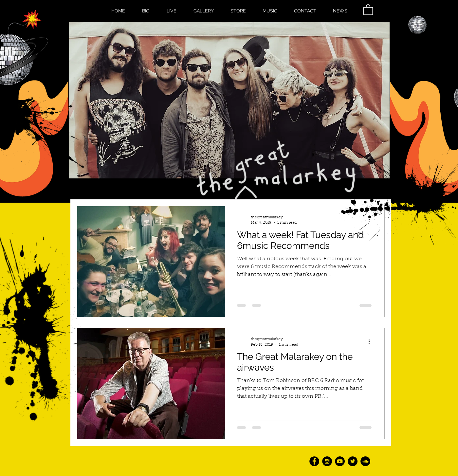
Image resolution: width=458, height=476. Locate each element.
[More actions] (372, 341)
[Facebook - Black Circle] (314, 461)
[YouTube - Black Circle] (340, 461)
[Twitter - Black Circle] (353, 461)
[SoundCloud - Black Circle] (365, 461)
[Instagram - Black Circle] (327, 461)
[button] (368, 9)
